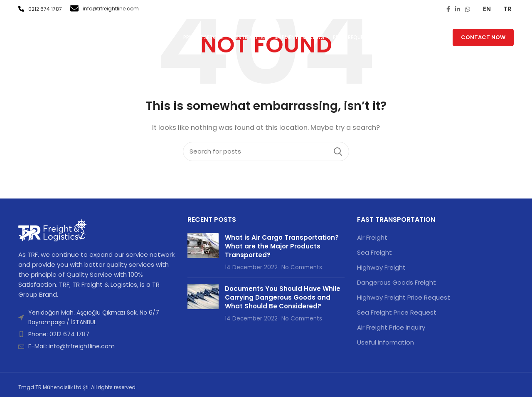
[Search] (266, 151)
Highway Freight (381, 267)
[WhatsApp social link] (468, 9)
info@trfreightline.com (105, 9)
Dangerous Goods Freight (397, 282)
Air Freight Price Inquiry (391, 327)
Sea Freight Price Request (397, 312)
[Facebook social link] (448, 9)
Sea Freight (374, 252)
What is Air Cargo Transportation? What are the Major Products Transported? (282, 246)
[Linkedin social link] (458, 9)
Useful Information (385, 342)
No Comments (302, 267)
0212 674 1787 (40, 9)
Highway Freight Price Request (404, 297)
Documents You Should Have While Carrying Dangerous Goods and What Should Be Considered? (283, 297)
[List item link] (97, 334)
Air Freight (372, 237)
